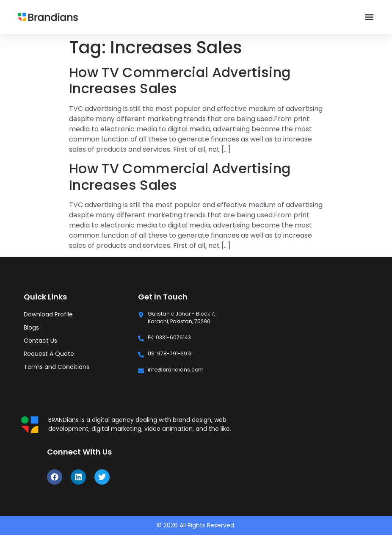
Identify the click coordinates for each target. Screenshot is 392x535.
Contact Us (40, 341)
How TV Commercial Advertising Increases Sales (180, 80)
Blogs (31, 327)
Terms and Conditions (57, 367)
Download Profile (48, 314)
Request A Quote (49, 354)
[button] (369, 17)
